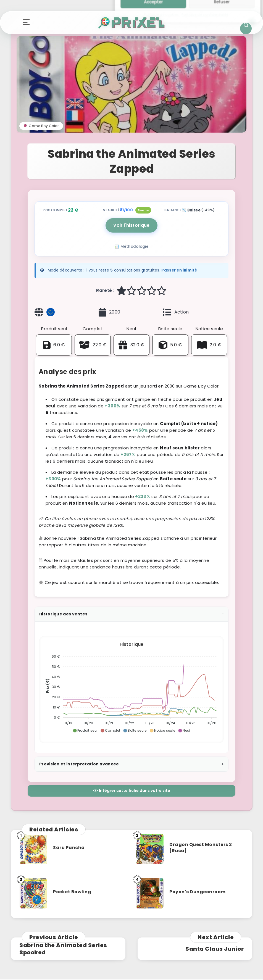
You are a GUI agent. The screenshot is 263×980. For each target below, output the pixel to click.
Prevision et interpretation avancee (79, 764)
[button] (85, 731)
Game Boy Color (41, 126)
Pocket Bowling (72, 892)
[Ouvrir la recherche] (246, 28)
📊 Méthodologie (131, 247)
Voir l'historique (131, 225)
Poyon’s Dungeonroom (198, 892)
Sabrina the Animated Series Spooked (63, 949)
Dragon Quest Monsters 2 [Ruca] (201, 848)
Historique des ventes (63, 614)
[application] (131, 687)
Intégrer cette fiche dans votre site (132, 791)
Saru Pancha (69, 848)
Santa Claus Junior (215, 949)
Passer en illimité (179, 270)
